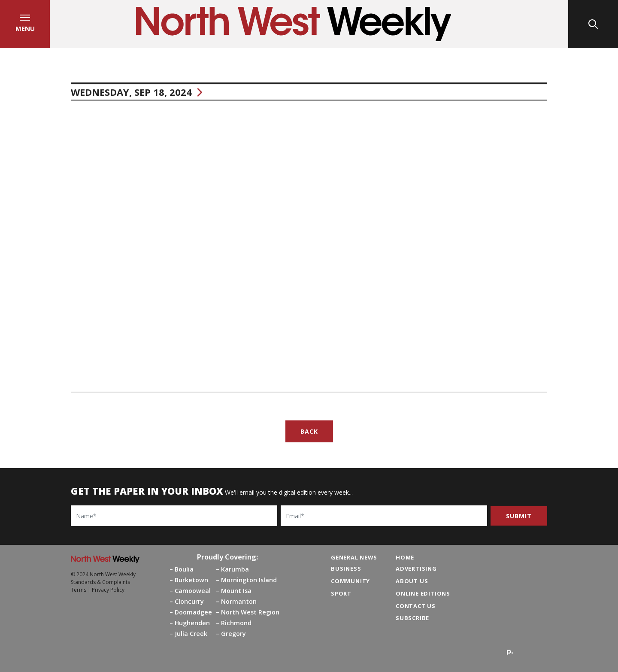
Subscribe (412, 618)
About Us (412, 581)
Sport (341, 593)
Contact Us (416, 606)
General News (354, 557)
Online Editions (423, 593)
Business (346, 569)
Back (309, 433)
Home (405, 557)
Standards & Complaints (100, 582)
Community (350, 581)
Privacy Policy (108, 590)
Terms (79, 590)
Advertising (416, 569)
